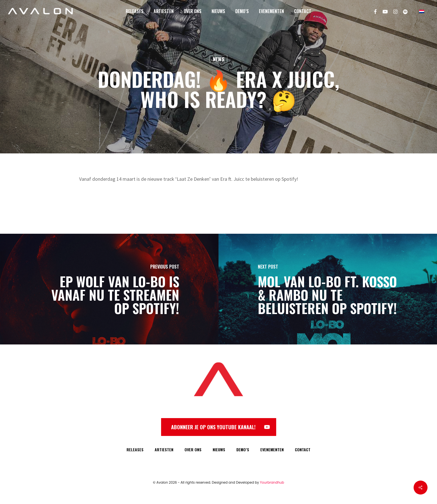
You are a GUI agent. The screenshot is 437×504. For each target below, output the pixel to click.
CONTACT (303, 449)
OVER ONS (193, 449)
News (219, 59)
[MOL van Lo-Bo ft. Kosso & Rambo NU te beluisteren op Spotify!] (328, 289)
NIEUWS (219, 449)
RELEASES (135, 449)
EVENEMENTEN (272, 449)
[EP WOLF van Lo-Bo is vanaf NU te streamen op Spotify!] (109, 289)
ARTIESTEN (164, 449)
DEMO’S (243, 449)
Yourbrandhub (272, 482)
